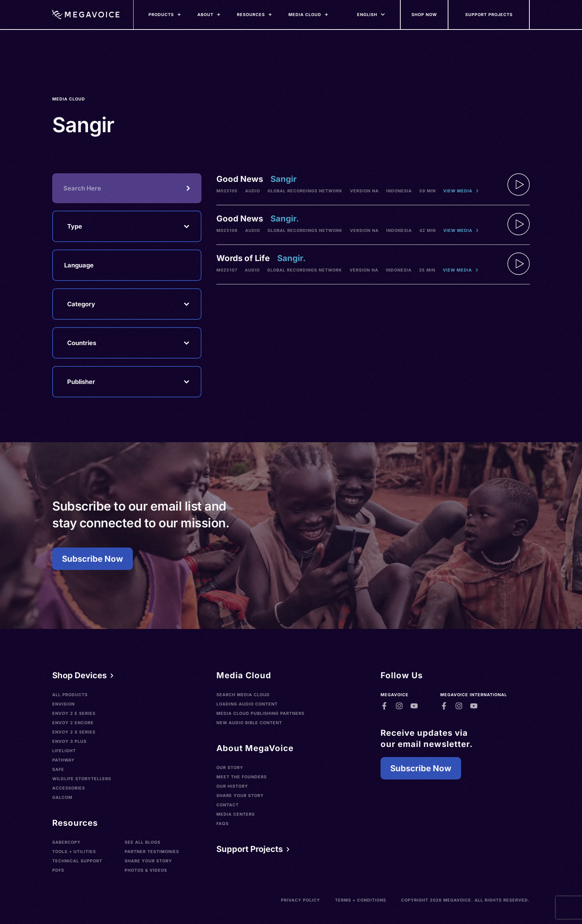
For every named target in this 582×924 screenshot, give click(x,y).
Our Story (230, 768)
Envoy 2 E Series (74, 713)
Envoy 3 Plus (69, 741)
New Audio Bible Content (249, 723)
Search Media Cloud (243, 695)
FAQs (223, 824)
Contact (228, 805)
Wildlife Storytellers (82, 779)
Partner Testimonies (152, 852)
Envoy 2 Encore (73, 723)
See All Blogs (143, 842)
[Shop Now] (425, 15)
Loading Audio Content (247, 704)
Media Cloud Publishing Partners (260, 713)
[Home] (86, 15)
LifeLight (64, 751)
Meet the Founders (242, 777)
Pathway (63, 760)
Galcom (62, 797)
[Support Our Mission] (489, 15)
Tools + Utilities (74, 852)
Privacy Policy (301, 900)
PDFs (58, 870)
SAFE (58, 769)
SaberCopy (66, 842)
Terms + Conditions (361, 900)
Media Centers (236, 814)
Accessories (69, 788)
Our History (232, 786)
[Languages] (367, 15)
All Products (70, 695)
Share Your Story (148, 861)
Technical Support (77, 861)
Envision (63, 704)
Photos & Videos (146, 870)
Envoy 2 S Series (74, 732)
